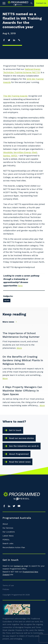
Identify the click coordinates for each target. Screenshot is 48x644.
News (7, 300)
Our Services (8, 528)
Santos (7, 156)
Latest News (8, 536)
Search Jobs (8, 543)
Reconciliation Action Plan (14, 547)
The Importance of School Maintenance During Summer (21, 335)
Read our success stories (21, 438)
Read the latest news (20, 462)
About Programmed (19, 454)
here (20, 286)
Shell (34, 152)
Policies (6, 589)
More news (10, 322)
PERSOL (6, 540)
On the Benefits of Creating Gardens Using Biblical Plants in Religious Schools (23, 360)
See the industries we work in (24, 446)
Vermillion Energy (22, 152)
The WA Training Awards (15, 96)
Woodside (8, 152)
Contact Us (41, 3)
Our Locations (9, 532)
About (5, 524)
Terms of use (8, 585)
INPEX (14, 156)
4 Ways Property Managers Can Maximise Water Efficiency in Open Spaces (22, 391)
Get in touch (15, 430)
